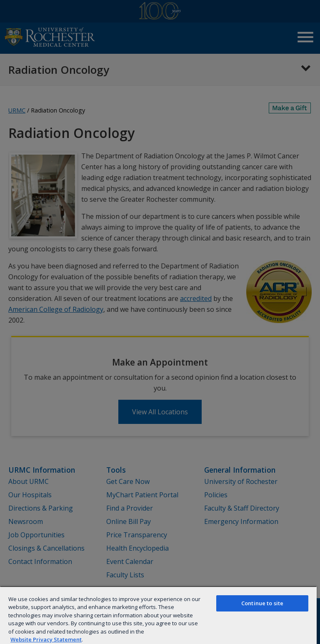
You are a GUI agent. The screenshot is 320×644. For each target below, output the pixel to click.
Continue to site (262, 603)
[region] (158, 615)
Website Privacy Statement (46, 639)
